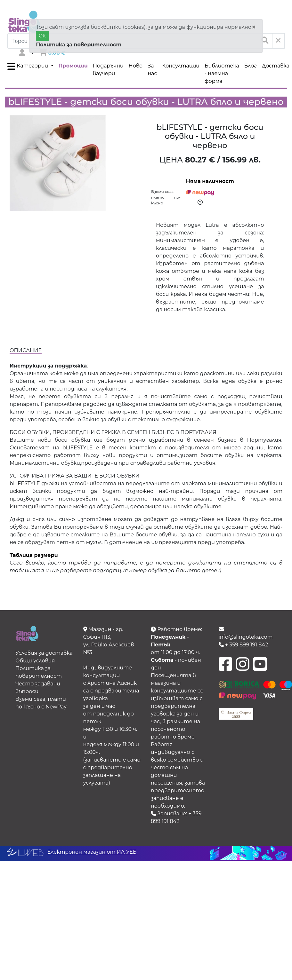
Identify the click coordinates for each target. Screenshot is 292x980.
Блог (251, 66)
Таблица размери (34, 555)
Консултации (181, 66)
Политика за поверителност (79, 45)
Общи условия (35, 661)
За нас (152, 70)
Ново (136, 66)
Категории (28, 67)
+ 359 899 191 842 (243, 645)
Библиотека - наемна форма (222, 73)
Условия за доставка (44, 653)
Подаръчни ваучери (108, 70)
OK (42, 36)
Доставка (276, 66)
